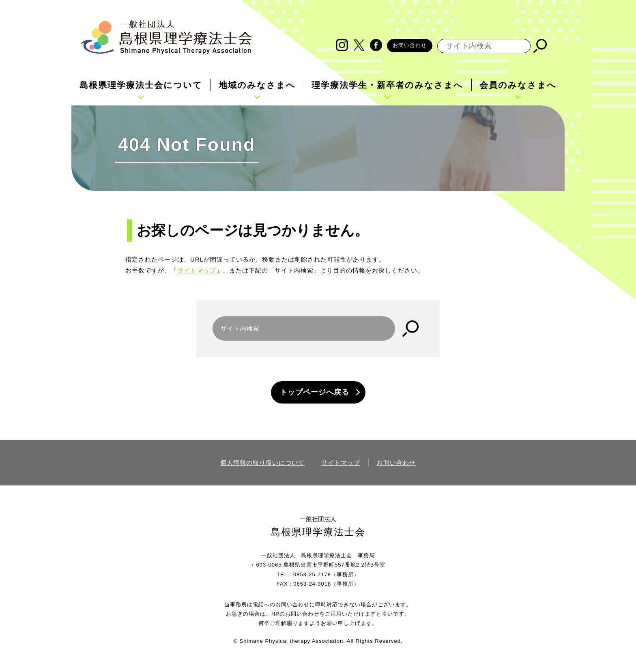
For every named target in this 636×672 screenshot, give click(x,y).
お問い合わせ (410, 45)
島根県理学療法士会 (318, 532)
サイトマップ (197, 270)
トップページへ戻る (315, 392)
